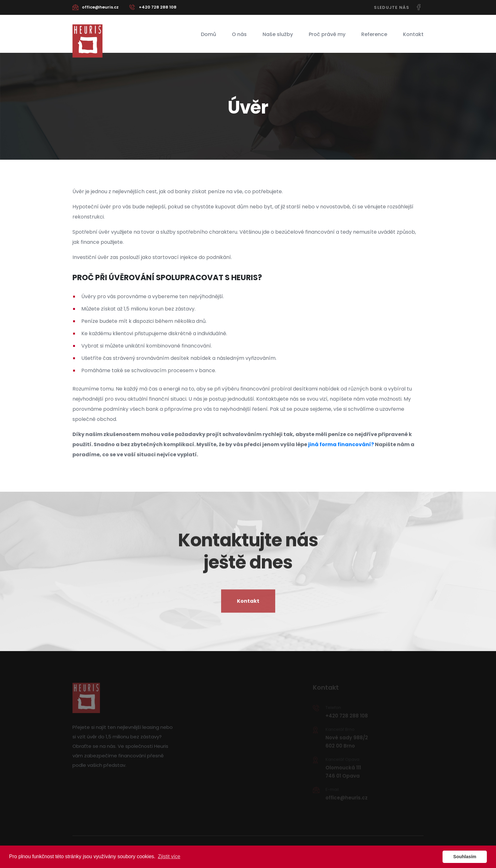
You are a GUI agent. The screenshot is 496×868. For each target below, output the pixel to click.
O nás (239, 34)
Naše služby (278, 34)
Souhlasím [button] (465, 857)
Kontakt (413, 34)
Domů (208, 34)
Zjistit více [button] (169, 856)
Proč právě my (327, 34)
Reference (374, 34)
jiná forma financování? (341, 444)
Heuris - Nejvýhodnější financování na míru (87, 41)
